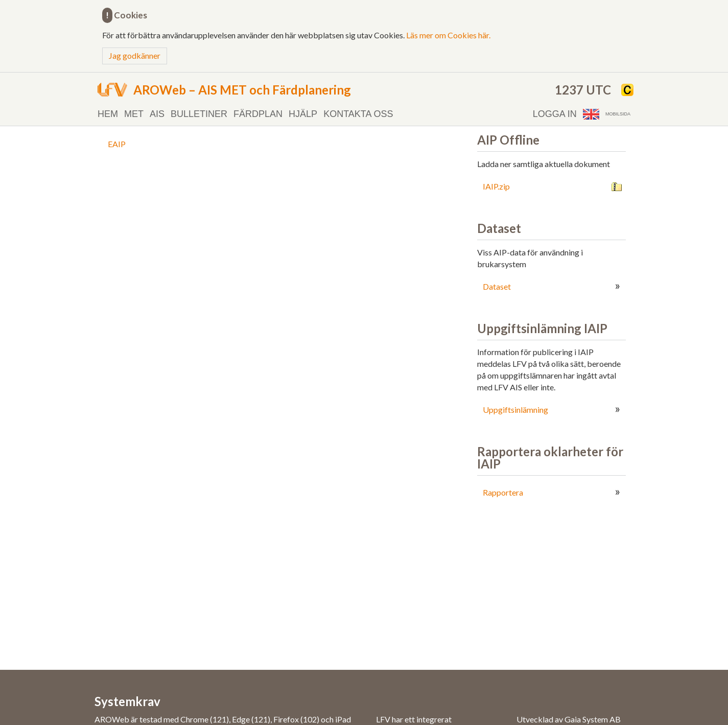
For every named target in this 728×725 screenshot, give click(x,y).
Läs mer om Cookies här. (448, 35)
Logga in (555, 114)
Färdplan (258, 114)
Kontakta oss (358, 114)
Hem (108, 114)
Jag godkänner (135, 55)
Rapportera (503, 492)
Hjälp (303, 114)
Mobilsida (618, 114)
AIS (157, 114)
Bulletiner (199, 114)
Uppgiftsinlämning (515, 410)
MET (134, 114)
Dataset (497, 286)
